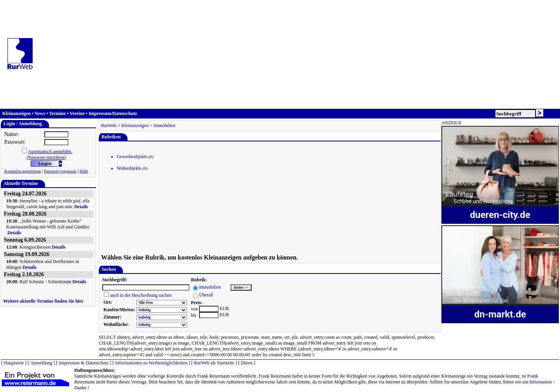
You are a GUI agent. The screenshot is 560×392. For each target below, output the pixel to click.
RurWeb (109, 125)
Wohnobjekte (129, 168)
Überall (206, 295)
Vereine (77, 113)
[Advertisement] (299, 54)
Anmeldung (41, 363)
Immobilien (164, 125)
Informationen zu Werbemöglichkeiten (151, 363)
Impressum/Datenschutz (113, 113)
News (40, 113)
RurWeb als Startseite (214, 363)
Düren (247, 363)
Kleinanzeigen (17, 113)
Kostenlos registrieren (23, 171)
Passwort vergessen (60, 171)
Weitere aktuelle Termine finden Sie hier (43, 301)
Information (540, 382)
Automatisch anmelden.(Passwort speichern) (50, 154)
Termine (57, 113)
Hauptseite (14, 363)
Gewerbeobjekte (132, 157)
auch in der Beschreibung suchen (141, 295)
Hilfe (84, 171)
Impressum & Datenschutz (84, 363)
